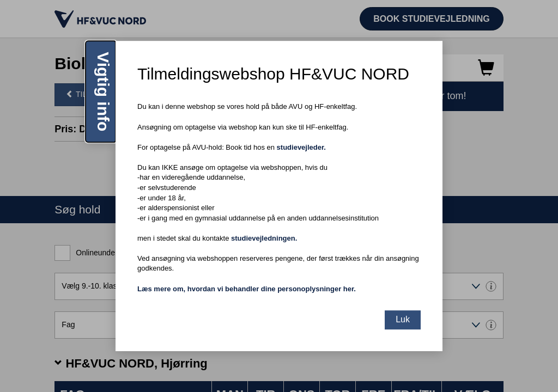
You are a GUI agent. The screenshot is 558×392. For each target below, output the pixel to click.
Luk (403, 319)
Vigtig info (103, 91)
